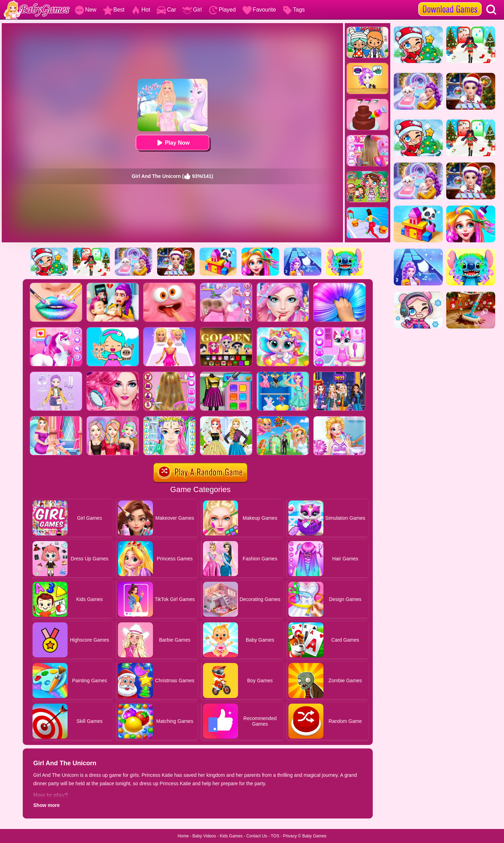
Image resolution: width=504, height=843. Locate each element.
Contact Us (257, 836)
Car (166, 10)
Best (114, 10)
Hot (141, 10)
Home (183, 836)
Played (222, 10)
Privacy (290, 836)
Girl (192, 10)
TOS (275, 836)
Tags (294, 10)
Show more (46, 805)
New (85, 10)
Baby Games (314, 836)
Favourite (259, 10)
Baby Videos (204, 836)
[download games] (450, 2)
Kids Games (231, 836)
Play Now (172, 143)
